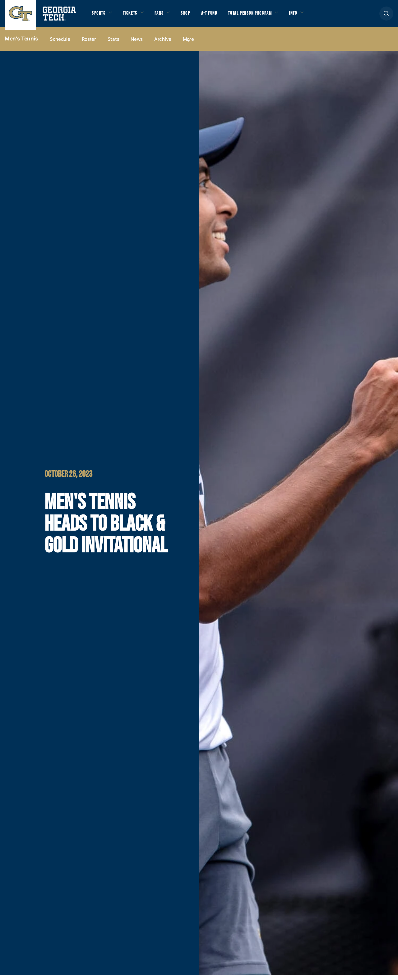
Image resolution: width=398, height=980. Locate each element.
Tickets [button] (133, 16)
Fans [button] (165, 16)
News (137, 44)
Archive (163, 44)
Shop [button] (193, 16)
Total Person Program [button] (263, 16)
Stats (113, 44)
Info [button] (311, 16)
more (188, 44)
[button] (386, 16)
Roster (89, 44)
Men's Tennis (21, 44)
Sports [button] (99, 16)
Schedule (60, 44)
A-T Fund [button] (219, 16)
